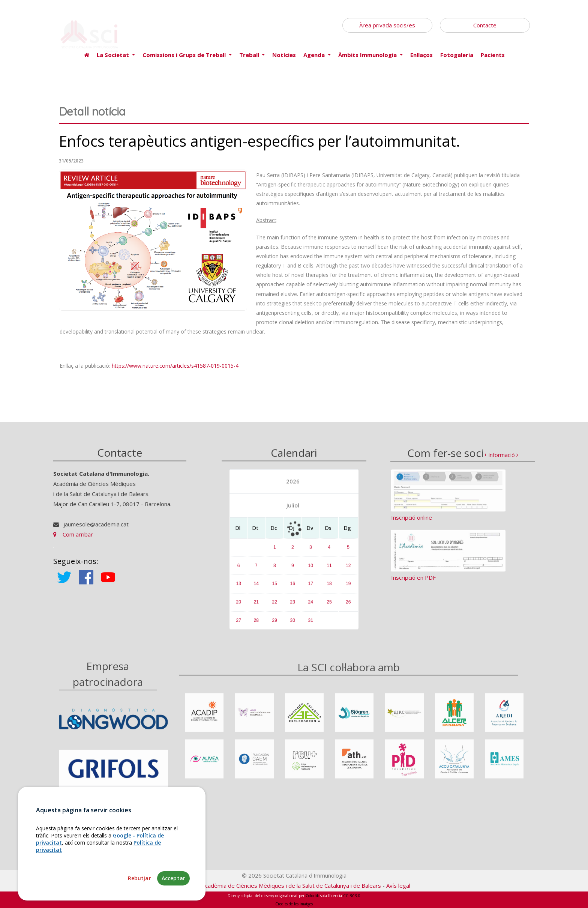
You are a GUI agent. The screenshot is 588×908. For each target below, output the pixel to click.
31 (311, 624)
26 (348, 606)
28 (256, 624)
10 (311, 570)
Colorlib (312, 896)
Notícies (284, 55)
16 (293, 588)
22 (275, 606)
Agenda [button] (315, 55)
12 (348, 570)
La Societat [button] (114, 55)
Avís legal (398, 885)
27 (238, 624)
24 (311, 606)
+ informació (501, 461)
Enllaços (421, 55)
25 (329, 606)
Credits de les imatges (294, 904)
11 (329, 570)
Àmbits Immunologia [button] (368, 55)
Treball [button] (250, 55)
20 (238, 606)
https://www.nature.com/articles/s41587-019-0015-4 (175, 366)
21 (256, 606)
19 (348, 588)
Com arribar (73, 538)
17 (311, 588)
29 (275, 624)
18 (329, 588)
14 (256, 588)
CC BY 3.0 (352, 896)
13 (238, 588)
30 (293, 624)
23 (293, 606)
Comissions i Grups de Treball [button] (185, 55)
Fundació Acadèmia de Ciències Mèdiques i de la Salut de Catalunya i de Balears (279, 885)
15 (275, 588)
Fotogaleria (457, 55)
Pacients (493, 55)
